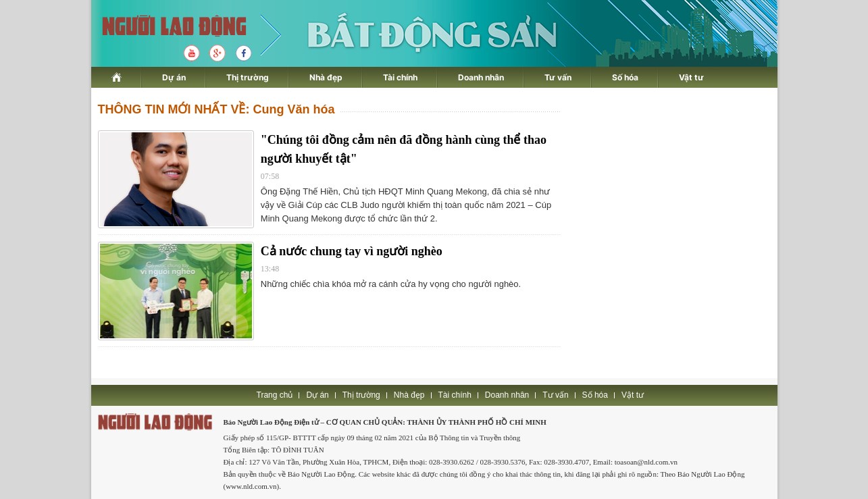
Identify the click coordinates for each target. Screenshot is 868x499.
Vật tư (691, 77)
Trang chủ (275, 395)
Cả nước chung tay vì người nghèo (352, 251)
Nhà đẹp (326, 77)
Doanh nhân (481, 77)
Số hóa (625, 77)
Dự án (174, 77)
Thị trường (248, 77)
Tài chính (400, 77)
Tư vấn (558, 77)
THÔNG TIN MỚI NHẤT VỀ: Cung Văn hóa (216, 109)
